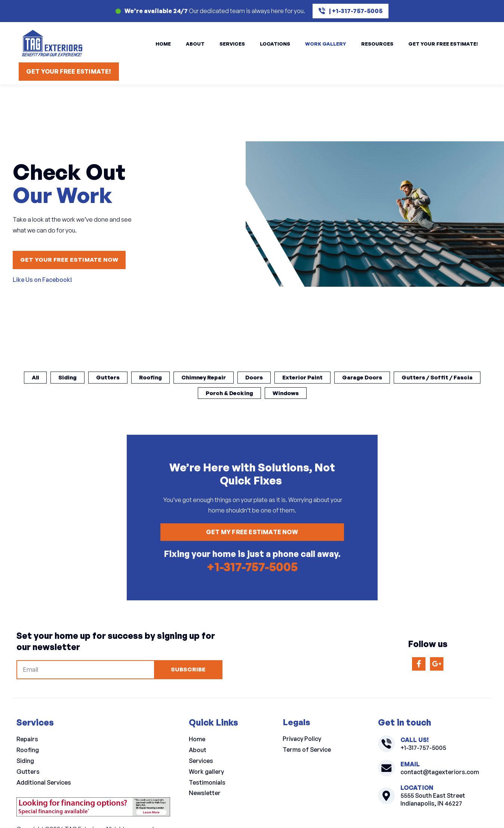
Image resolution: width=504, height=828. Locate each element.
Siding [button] (104, 378)
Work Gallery (326, 44)
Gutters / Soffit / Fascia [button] (193, 394)
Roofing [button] (191, 378)
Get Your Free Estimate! (443, 44)
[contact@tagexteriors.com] (386, 771)
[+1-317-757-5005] (386, 746)
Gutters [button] (146, 378)
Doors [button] (301, 378)
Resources (377, 44)
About (195, 44)
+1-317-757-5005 (252, 569)
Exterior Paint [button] (352, 378)
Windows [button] (335, 394)
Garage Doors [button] (416, 378)
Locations (275, 44)
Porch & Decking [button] (276, 394)
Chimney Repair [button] (247, 378)
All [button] (70, 378)
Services (232, 44)
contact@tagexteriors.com (440, 774)
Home (163, 44)
